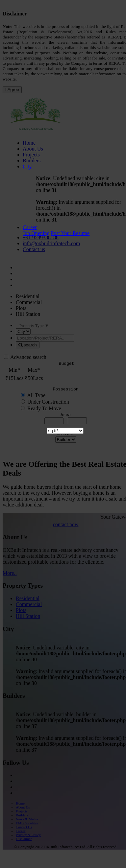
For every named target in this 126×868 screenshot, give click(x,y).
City (27, 166)
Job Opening (36, 233)
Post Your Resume (70, 233)
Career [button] (30, 227)
